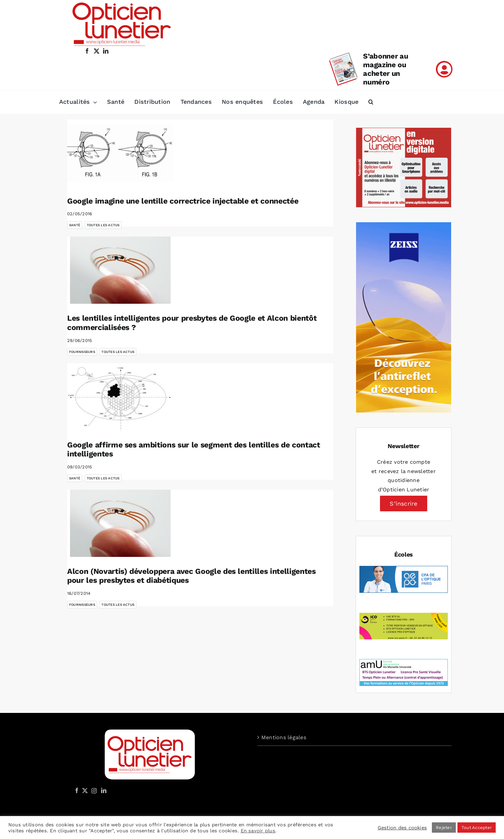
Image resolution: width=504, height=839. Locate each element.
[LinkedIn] (104, 790)
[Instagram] (93, 790)
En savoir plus (258, 831)
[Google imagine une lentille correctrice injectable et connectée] (120, 153)
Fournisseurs (82, 352)
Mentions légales (284, 737)
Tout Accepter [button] (477, 828)
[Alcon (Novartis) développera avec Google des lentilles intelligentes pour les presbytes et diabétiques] (120, 523)
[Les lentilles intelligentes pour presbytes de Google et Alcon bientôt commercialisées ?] (120, 270)
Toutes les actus (103, 225)
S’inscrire (403, 503)
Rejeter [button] (444, 828)
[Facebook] (77, 790)
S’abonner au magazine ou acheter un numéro (385, 69)
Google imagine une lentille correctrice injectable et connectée (183, 201)
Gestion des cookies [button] (402, 828)
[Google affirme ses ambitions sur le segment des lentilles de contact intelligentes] (120, 397)
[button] (371, 102)
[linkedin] (106, 51)
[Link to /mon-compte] (444, 69)
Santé (75, 225)
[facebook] (87, 51)
